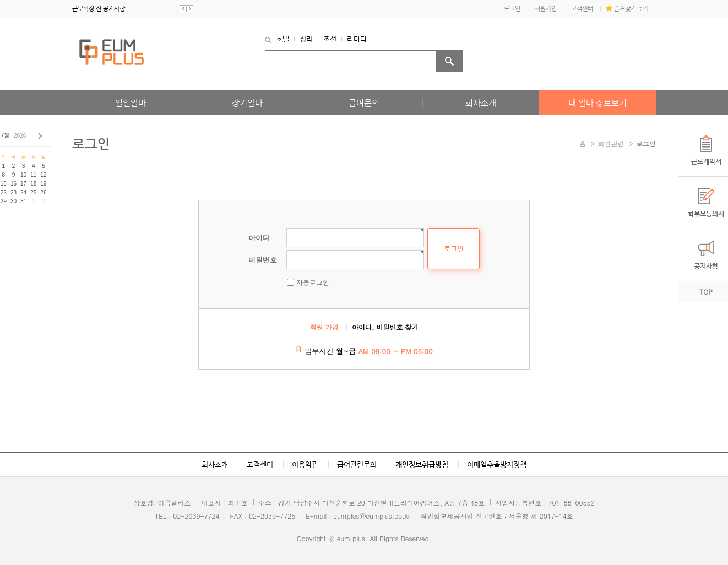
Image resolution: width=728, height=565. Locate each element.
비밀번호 (263, 260)
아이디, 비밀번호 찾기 (385, 327)
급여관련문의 (357, 465)
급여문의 (364, 103)
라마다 (357, 39)
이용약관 (305, 465)
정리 (306, 39)
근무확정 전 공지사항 (99, 9)
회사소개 (481, 103)
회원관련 (611, 143)
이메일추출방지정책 (497, 465)
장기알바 (247, 103)
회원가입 (546, 9)
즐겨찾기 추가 (631, 9)
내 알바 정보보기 (597, 103)
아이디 (259, 238)
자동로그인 (313, 282)
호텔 (282, 39)
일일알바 (131, 103)
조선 (330, 39)
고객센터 (582, 9)
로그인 (512, 9)
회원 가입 (324, 327)
